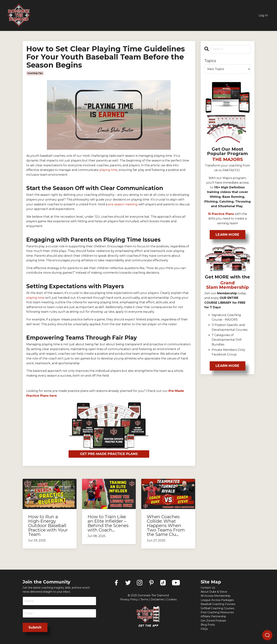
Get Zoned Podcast (213, 621)
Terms (144, 599)
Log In (263, 15)
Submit (35, 627)
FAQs (204, 629)
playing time (35, 298)
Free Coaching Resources (217, 612)
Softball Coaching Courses (217, 608)
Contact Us (208, 588)
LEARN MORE (228, 235)
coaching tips (35, 73)
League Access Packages (217, 600)
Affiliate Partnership (213, 616)
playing (105, 170)
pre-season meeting (123, 204)
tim (113, 170)
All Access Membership (216, 596)
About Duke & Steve (214, 592)
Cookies (172, 599)
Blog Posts (208, 625)
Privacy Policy (129, 599)
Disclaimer (157, 599)
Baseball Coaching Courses (218, 604)
